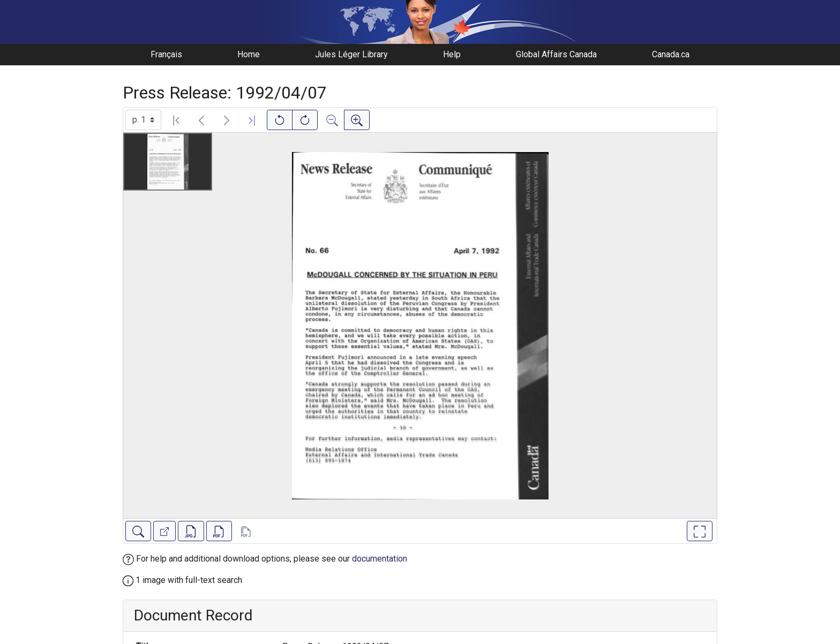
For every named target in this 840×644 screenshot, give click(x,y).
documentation (380, 559)
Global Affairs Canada (556, 54)
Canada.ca (671, 54)
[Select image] (143, 120)
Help (452, 54)
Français (166, 54)
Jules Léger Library (351, 54)
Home (249, 54)
